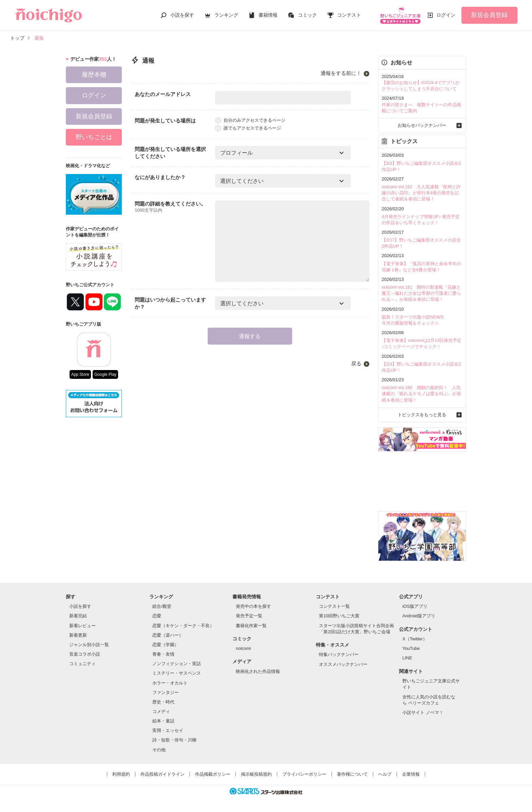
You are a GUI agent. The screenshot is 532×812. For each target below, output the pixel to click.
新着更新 (78, 635)
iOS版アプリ (415, 606)
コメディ (161, 711)
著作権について (352, 774)
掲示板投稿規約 (256, 774)
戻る (356, 363)
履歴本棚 (94, 75)
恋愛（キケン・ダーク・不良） (183, 626)
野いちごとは (94, 137)
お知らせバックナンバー (422, 125)
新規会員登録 (489, 15)
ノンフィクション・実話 (177, 664)
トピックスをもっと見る (422, 415)
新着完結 (78, 616)
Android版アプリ (419, 616)
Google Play (105, 374)
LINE (407, 658)
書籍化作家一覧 (251, 626)
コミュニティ (82, 664)
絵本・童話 (163, 721)
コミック (307, 15)
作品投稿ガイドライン (163, 774)
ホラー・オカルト (170, 683)
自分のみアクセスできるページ (250, 120)
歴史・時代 (163, 702)
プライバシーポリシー (304, 774)
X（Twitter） (415, 639)
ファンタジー (166, 692)
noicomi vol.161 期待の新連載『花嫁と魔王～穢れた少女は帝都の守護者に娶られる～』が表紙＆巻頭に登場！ (421, 293)
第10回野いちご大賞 (339, 616)
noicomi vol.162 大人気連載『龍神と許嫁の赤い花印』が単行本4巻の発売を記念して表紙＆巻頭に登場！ (421, 193)
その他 (159, 750)
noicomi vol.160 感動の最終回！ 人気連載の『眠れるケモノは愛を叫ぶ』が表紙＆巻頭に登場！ (421, 394)
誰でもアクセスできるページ (248, 128)
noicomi (243, 648)
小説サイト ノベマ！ (423, 712)
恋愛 (157, 616)
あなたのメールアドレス (163, 94)
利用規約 (121, 774)
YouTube (411, 648)
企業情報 (411, 774)
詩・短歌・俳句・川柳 (174, 740)
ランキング (226, 15)
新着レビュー (82, 626)
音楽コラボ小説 (85, 654)
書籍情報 (268, 15)
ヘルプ (385, 774)
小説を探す (182, 15)
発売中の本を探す (253, 606)
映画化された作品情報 (258, 671)
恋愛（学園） (166, 645)
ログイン (446, 15)
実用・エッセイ (168, 730)
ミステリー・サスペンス (177, 673)
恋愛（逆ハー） (168, 635)
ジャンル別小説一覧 (89, 645)
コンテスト (349, 15)
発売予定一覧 (249, 616)
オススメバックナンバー (343, 664)
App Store (80, 374)
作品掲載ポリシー (213, 774)
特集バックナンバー (339, 654)
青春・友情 (163, 654)
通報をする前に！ (341, 73)
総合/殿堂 (162, 606)
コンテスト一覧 (334, 606)
